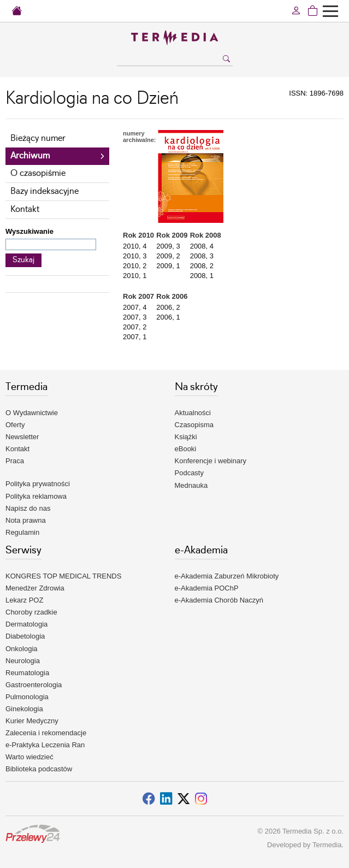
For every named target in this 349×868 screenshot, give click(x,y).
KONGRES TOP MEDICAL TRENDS (63, 576)
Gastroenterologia (34, 685)
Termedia (327, 845)
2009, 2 (168, 256)
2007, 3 (135, 317)
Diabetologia (25, 636)
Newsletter (22, 437)
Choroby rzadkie (31, 612)
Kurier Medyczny (32, 721)
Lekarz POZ (24, 600)
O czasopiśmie (38, 173)
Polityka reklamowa (36, 496)
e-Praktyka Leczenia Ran (45, 745)
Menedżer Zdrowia (35, 588)
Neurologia (23, 661)
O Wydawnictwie (32, 413)
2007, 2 (135, 327)
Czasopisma (194, 425)
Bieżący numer (38, 138)
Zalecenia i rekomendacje (46, 733)
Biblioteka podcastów (39, 769)
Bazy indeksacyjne (45, 191)
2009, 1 (168, 266)
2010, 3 (135, 256)
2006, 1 (168, 317)
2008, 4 (202, 246)
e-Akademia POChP (207, 588)
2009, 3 (168, 246)
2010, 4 (135, 246)
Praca (15, 461)
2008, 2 (202, 266)
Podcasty (189, 473)
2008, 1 (202, 276)
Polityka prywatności (38, 484)
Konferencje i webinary (211, 461)
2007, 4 (135, 307)
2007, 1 (135, 337)
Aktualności (193, 413)
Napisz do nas (28, 508)
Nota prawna (26, 520)
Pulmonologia (27, 697)
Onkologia (22, 649)
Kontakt (25, 209)
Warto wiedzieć (29, 757)
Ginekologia (24, 709)
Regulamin (22, 532)
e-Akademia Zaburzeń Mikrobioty (227, 576)
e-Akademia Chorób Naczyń (219, 600)
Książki (186, 437)
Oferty (15, 425)
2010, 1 (135, 276)
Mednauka (191, 485)
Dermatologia (26, 624)
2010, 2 (135, 266)
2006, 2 (168, 307)
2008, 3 (202, 256)
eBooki (186, 449)
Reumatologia (27, 673)
